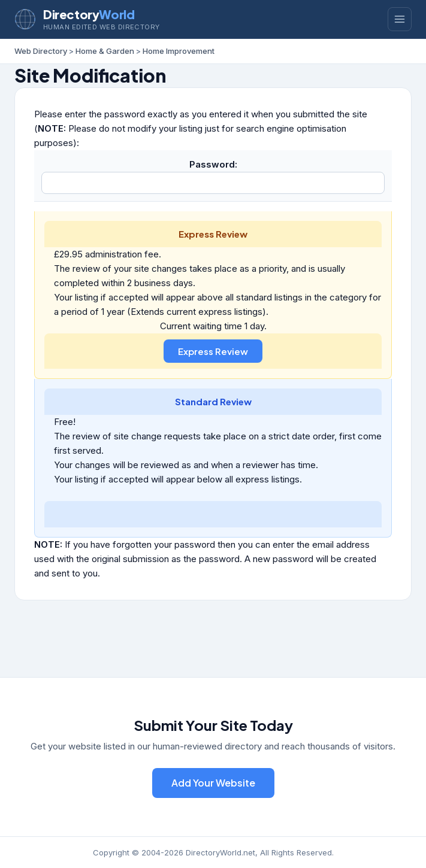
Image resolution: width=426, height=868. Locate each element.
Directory (89, 14)
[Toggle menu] (400, 19)
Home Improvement (179, 51)
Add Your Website (213, 783)
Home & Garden (105, 51)
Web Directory (41, 51)
